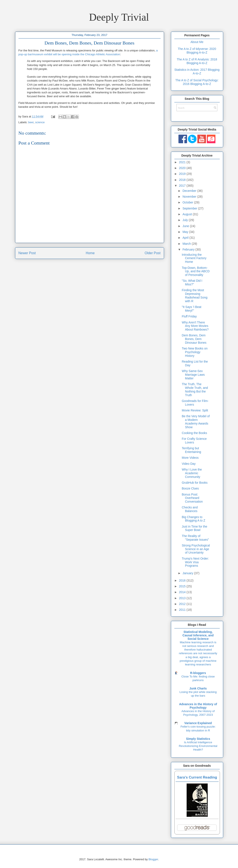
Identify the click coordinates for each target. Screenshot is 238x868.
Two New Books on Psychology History (195, 352)
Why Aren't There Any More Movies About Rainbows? (195, 326)
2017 (183, 186)
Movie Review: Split (195, 410)
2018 (183, 180)
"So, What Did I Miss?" (192, 282)
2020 (183, 168)
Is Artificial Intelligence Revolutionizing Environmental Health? (198, 746)
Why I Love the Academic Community (192, 473)
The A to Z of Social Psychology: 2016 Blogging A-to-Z (197, 82)
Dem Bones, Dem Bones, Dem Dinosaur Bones (194, 339)
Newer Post (27, 253)
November (190, 197)
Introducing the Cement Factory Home (194, 258)
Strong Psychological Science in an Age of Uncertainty (196, 549)
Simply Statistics (198, 739)
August (188, 214)
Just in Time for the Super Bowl (194, 528)
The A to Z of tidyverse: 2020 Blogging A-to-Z (197, 51)
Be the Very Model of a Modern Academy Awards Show (196, 422)
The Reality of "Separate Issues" (195, 538)
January (188, 573)
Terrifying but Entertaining (191, 450)
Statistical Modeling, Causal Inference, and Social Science (198, 635)
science (40, 122)
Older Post (153, 253)
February (189, 249)
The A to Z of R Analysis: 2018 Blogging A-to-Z (197, 61)
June (186, 226)
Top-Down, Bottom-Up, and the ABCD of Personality (196, 271)
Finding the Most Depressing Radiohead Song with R (194, 295)
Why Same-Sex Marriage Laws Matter (193, 375)
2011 (183, 610)
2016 (183, 580)
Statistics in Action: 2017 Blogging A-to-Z (197, 72)
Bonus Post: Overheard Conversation (192, 498)
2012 (183, 604)
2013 (183, 598)
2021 (183, 162)
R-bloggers (198, 673)
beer (31, 122)
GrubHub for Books (195, 483)
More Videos (190, 458)
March (187, 244)
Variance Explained (198, 723)
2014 (183, 592)
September (190, 208)
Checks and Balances (190, 509)
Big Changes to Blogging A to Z (193, 519)
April (186, 238)
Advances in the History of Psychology (198, 706)
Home (90, 253)
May (186, 232)
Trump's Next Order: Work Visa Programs (195, 562)
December (190, 191)
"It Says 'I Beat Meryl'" (191, 309)
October (188, 202)
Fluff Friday (189, 316)
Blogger (153, 859)
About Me (197, 42)
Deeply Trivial (119, 17)
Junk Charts (198, 688)
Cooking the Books (194, 433)
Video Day (189, 464)
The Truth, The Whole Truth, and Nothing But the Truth (195, 389)
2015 (183, 586)
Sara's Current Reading (197, 777)
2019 (183, 174)
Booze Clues (190, 488)
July (186, 220)
